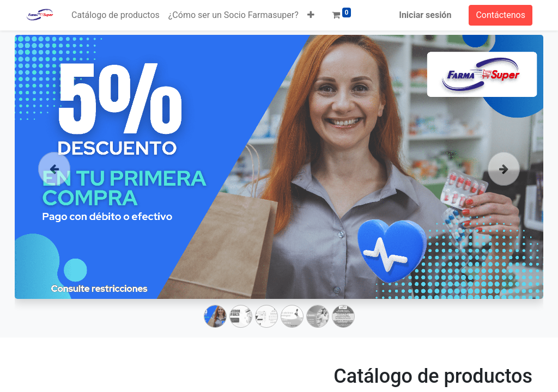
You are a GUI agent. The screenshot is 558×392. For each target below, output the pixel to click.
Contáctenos (501, 15)
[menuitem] (116, 15)
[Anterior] (54, 184)
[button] (311, 15)
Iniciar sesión (425, 15)
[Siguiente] (504, 184)
